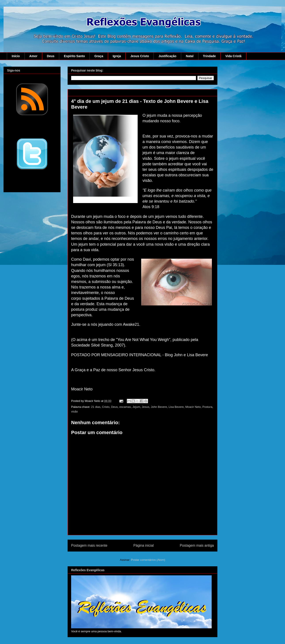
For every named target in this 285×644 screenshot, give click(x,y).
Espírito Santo (74, 56)
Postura (207, 407)
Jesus (145, 407)
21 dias (96, 407)
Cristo (106, 407)
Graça (99, 56)
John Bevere (159, 407)
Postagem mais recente (89, 545)
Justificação (167, 56)
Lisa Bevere (176, 407)
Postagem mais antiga (197, 545)
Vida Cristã (233, 56)
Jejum (136, 407)
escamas (125, 407)
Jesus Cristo (140, 56)
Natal (190, 56)
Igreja (117, 56)
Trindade (209, 56)
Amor (33, 56)
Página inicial (144, 545)
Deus (51, 56)
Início (16, 56)
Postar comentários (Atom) (148, 560)
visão (74, 411)
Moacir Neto (193, 407)
